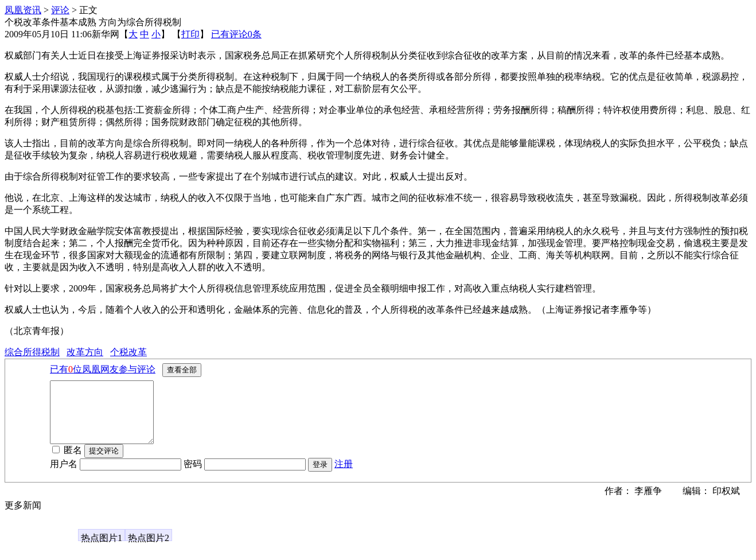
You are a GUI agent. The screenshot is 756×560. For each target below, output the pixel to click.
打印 (190, 34)
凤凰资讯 (23, 10)
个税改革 (128, 352)
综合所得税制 (32, 352)
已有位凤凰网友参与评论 (103, 369)
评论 (60, 10)
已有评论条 (236, 34)
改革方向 (85, 352)
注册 (344, 476)
